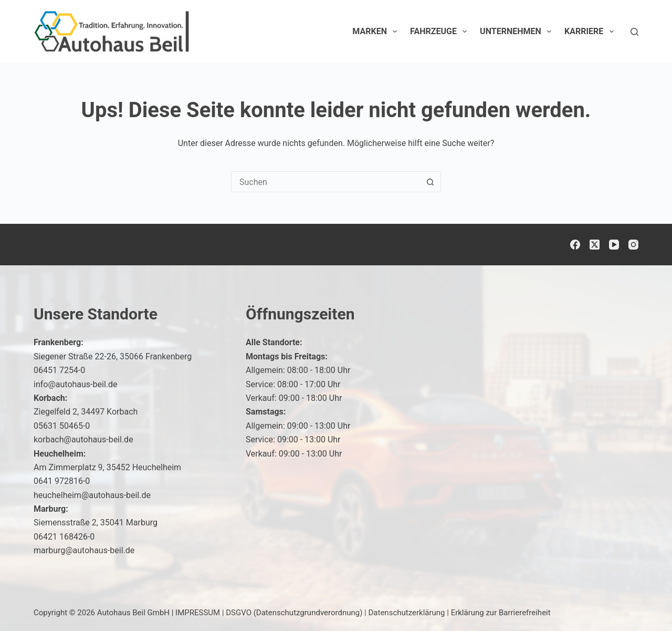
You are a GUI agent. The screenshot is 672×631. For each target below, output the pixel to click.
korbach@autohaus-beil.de (83, 439)
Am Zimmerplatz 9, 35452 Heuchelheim (107, 467)
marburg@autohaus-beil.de (84, 550)
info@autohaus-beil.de (76, 384)
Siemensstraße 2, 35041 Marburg (96, 523)
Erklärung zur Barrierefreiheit (501, 613)
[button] (638, 602)
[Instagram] (633, 245)
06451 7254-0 (59, 370)
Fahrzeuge (440, 32)
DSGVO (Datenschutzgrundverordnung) (294, 613)
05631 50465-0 (62, 426)
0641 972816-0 (62, 481)
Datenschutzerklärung (407, 613)
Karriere (591, 32)
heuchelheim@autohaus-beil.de (92, 495)
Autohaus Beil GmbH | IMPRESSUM (159, 613)
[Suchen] (634, 32)
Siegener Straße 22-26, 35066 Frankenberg (113, 356)
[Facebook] (575, 245)
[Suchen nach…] (325, 182)
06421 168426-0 (64, 537)
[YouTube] (614, 245)
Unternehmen (518, 32)
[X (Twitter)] (595, 245)
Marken (377, 32)
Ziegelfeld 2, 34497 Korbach (86, 412)
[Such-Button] (430, 182)
